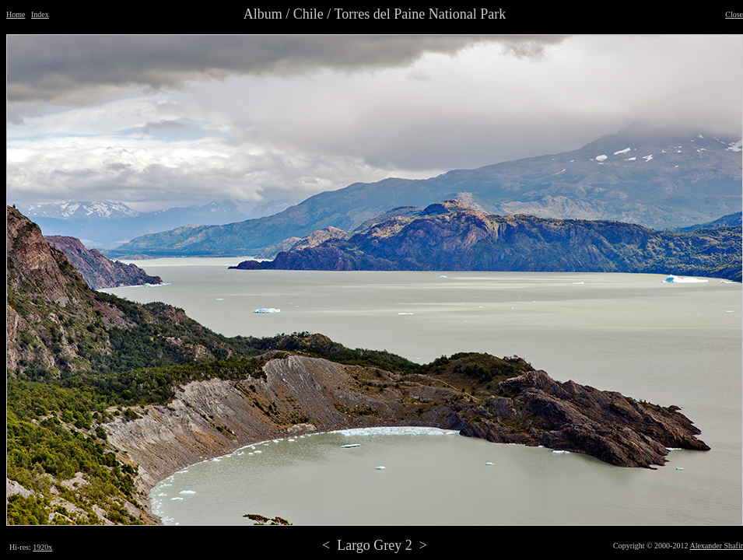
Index (40, 14)
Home (16, 14)
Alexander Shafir (716, 546)
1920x (42, 547)
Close (734, 14)
